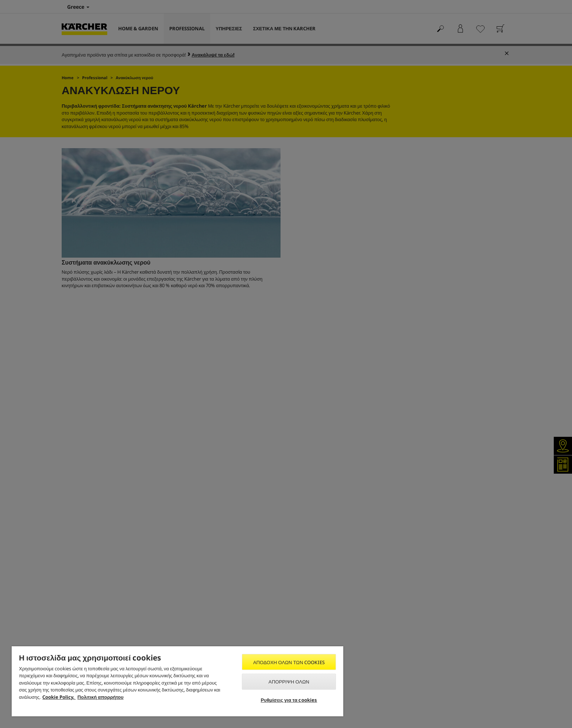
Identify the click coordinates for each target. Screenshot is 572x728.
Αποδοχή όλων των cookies (289, 662)
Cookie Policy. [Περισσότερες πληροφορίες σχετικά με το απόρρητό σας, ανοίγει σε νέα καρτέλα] (59, 697)
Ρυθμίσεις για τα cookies (289, 700)
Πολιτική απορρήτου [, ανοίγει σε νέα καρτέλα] (100, 697)
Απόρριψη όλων (289, 682)
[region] (177, 681)
